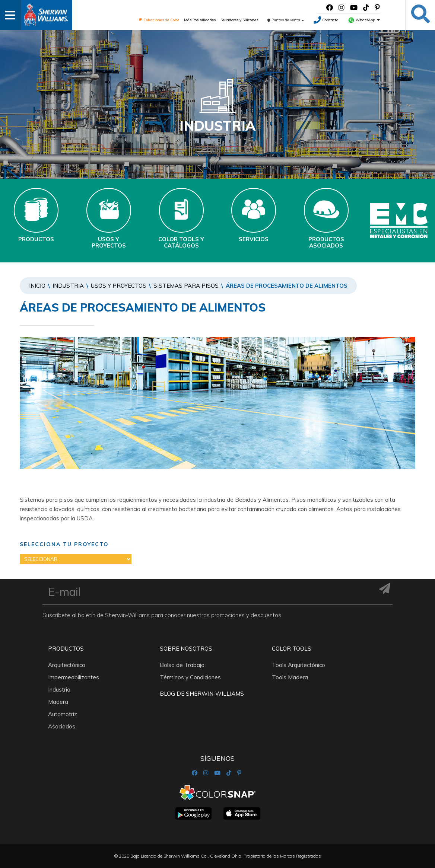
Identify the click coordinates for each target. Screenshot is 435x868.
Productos (66, 649)
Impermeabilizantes (74, 677)
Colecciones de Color (159, 20)
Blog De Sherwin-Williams (202, 694)
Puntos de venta (286, 20)
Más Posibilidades (200, 20)
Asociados (62, 726)
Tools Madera (290, 677)
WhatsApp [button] (364, 20)
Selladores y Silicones (239, 20)
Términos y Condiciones (190, 677)
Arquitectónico (67, 665)
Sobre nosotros (186, 649)
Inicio (37, 286)
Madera (58, 702)
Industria (68, 286)
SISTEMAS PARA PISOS (186, 286)
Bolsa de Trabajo (182, 665)
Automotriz (63, 714)
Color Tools (292, 649)
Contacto (326, 20)
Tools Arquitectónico (299, 665)
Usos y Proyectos (119, 286)
